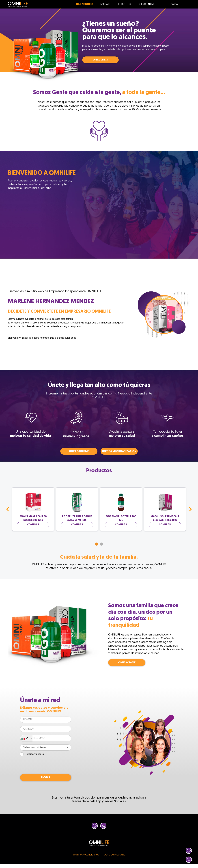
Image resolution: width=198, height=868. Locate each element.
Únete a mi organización (119, 451)
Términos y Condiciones (86, 855)
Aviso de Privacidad (115, 855)
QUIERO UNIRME (100, 60)
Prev (8, 509)
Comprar (33, 525)
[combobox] (26, 739)
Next (190, 509)
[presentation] (44, 765)
